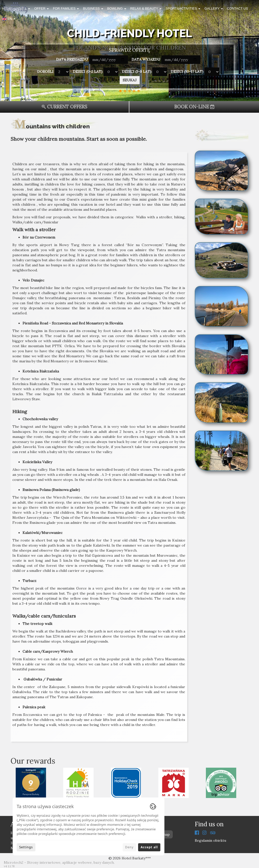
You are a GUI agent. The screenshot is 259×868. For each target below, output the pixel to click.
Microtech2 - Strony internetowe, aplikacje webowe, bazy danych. (59, 862)
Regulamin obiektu (210, 840)
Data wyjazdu (146, 59)
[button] (9, 20)
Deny (129, 847)
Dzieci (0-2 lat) (88, 72)
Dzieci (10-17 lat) (187, 72)
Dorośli (45, 72)
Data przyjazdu (72, 59)
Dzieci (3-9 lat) (137, 72)
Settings (26, 847)
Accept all (149, 847)
